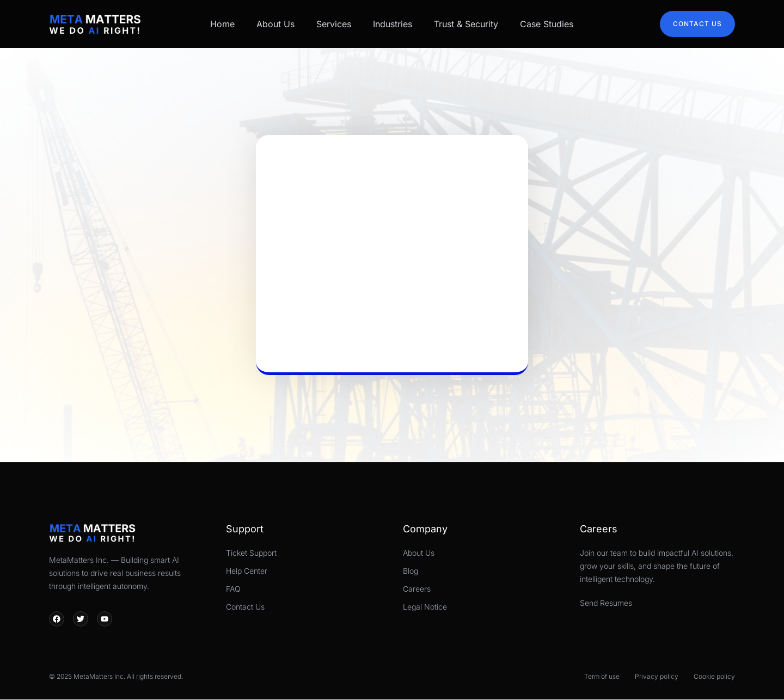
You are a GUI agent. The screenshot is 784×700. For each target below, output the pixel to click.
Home (222, 24)
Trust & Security (466, 24)
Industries (393, 24)
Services (334, 24)
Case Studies (547, 24)
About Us (275, 24)
